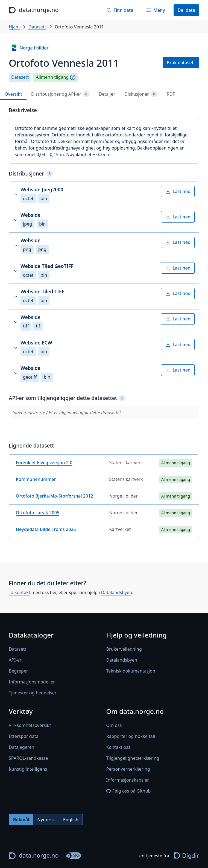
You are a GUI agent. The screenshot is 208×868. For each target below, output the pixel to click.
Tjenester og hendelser (33, 693)
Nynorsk (46, 820)
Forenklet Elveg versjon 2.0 (44, 463)
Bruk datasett (181, 63)
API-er (15, 660)
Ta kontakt (20, 592)
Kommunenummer (36, 479)
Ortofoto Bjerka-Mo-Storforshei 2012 (55, 496)
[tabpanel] (104, 325)
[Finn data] (120, 10)
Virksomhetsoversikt (30, 726)
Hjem (14, 27)
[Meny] (155, 10)
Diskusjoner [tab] (141, 94)
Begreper (18, 671)
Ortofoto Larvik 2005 (38, 513)
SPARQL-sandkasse (28, 758)
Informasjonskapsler (128, 780)
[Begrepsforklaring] (73, 77)
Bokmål (21, 820)
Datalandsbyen (117, 592)
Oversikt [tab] (13, 94)
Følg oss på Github (129, 791)
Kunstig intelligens (28, 769)
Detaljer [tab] (107, 94)
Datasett (37, 27)
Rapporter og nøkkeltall (131, 737)
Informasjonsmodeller (32, 682)
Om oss (114, 726)
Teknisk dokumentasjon (131, 671)
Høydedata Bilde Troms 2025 (46, 529)
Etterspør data (24, 737)
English (71, 820)
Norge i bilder (30, 48)
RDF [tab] (171, 94)
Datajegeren (22, 747)
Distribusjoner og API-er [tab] (60, 94)
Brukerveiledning (124, 649)
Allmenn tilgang (52, 77)
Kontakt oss (118, 747)
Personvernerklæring (128, 769)
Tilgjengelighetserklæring (133, 758)
